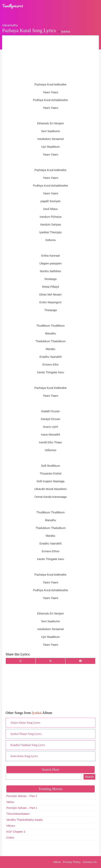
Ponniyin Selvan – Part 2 (22, 796)
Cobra (10, 838)
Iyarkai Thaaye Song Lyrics (26, 734)
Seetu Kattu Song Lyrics (24, 756)
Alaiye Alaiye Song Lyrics (25, 723)
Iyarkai (65, 31)
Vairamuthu (10, 25)
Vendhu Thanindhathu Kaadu (25, 820)
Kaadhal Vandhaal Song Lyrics (28, 745)
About (57, 862)
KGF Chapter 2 (16, 832)
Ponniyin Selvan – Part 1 (22, 808)
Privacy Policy (72, 862)
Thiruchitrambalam (18, 814)
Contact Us (90, 862)
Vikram (11, 826)
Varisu (10, 802)
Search (89, 777)
